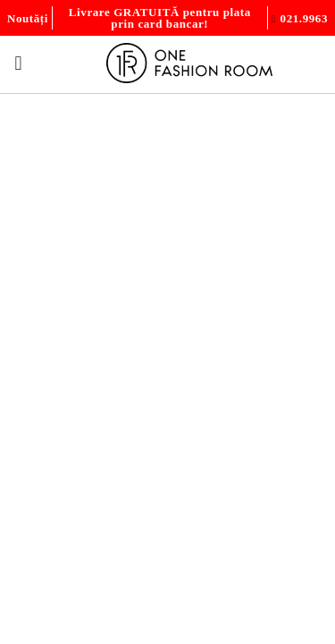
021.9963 (304, 18)
